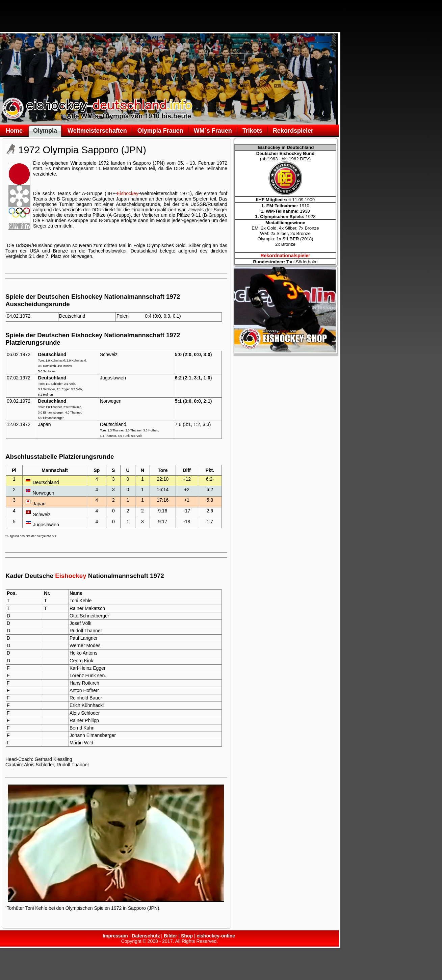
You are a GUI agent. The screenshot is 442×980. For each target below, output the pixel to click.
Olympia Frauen (160, 131)
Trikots (252, 131)
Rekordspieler (293, 131)
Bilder (171, 936)
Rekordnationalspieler (285, 256)
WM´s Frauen (213, 131)
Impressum (115, 936)
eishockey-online (216, 936)
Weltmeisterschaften (97, 131)
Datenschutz (146, 936)
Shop (187, 936)
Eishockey (128, 193)
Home (14, 131)
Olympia (45, 131)
